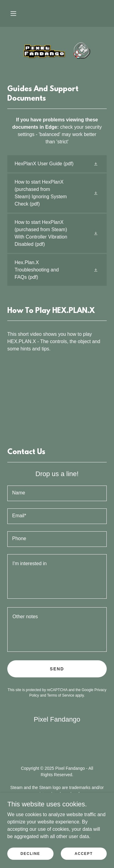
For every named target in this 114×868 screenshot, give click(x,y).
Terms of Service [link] (61, 695)
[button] (13, 13)
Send (57, 669)
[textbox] (57, 493)
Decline (30, 853)
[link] (57, 51)
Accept (84, 853)
